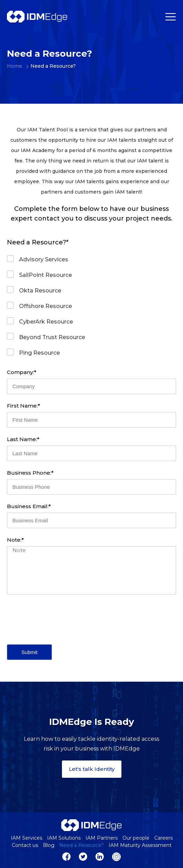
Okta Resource (40, 291)
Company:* (22, 372)
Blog (49, 845)
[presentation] (60, 619)
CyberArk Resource (46, 322)
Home (11, 66)
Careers (163, 838)
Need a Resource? (81, 845)
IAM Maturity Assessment (140, 845)
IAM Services (26, 838)
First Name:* (24, 406)
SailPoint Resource (45, 275)
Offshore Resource (45, 306)
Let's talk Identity (92, 769)
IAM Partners (102, 838)
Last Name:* (23, 439)
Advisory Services (44, 259)
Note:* (15, 540)
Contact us (25, 845)
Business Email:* (29, 506)
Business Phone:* (30, 473)
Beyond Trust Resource (52, 337)
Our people (136, 838)
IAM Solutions (64, 838)
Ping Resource (39, 353)
